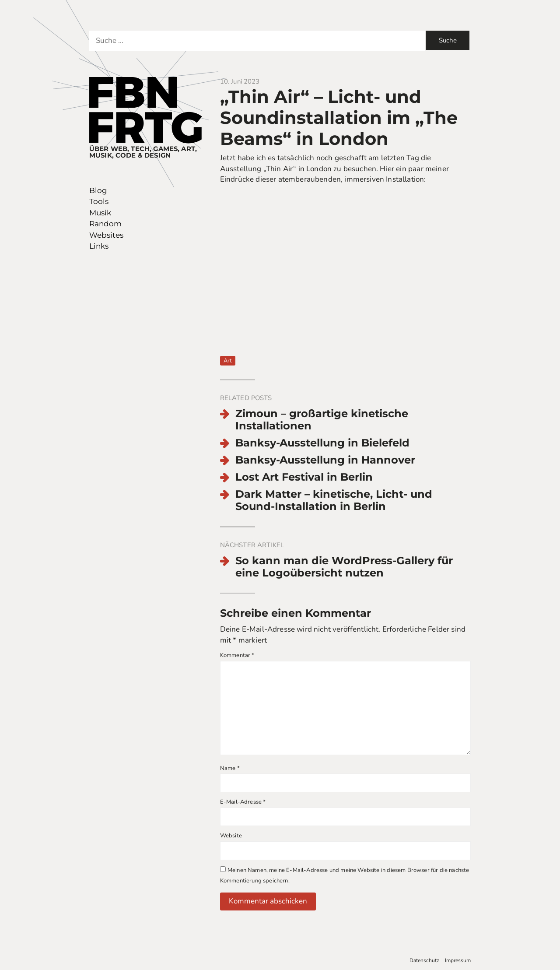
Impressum (458, 960)
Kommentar (237, 655)
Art (228, 361)
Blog (98, 190)
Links (99, 246)
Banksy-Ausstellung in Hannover (325, 460)
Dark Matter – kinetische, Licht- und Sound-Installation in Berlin (334, 501)
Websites (106, 235)
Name (230, 768)
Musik (100, 213)
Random (105, 224)
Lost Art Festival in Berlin (304, 477)
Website (231, 836)
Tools (99, 201)
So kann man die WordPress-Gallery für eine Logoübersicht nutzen (344, 567)
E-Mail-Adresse (243, 802)
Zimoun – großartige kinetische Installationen (322, 420)
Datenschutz (424, 960)
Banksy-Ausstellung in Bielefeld (322, 443)
